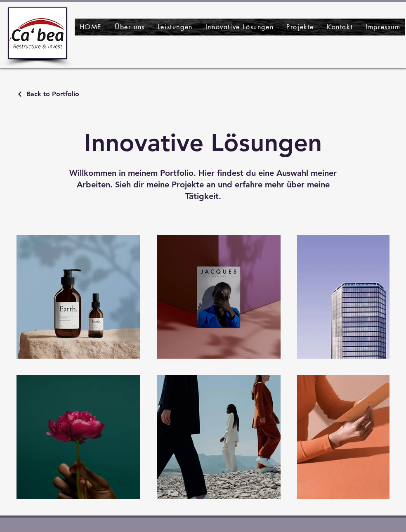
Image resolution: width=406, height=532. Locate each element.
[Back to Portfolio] (48, 94)
